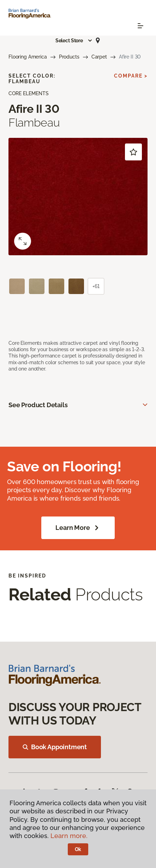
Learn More (78, 528)
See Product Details (38, 405)
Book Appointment (55, 747)
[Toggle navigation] (140, 26)
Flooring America (28, 57)
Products (69, 57)
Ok (78, 849)
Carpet (99, 57)
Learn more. (69, 836)
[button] (74, 41)
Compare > (131, 76)
